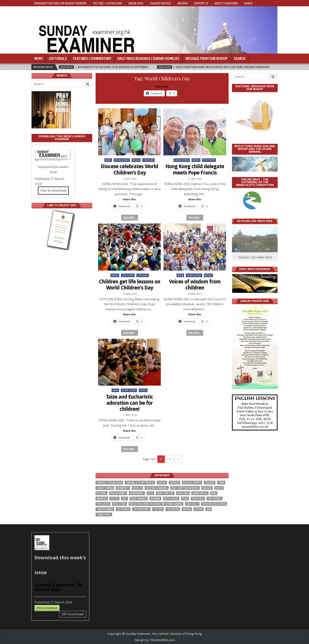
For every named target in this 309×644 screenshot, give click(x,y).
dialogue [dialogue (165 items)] (207, 488)
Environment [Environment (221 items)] (137, 493)
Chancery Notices (160, 3)
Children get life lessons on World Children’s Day (129, 285)
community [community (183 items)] (123, 488)
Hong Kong (122, 160)
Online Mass (136, 3)
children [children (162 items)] (210, 483)
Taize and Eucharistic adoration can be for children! (129, 403)
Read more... (130, 218)
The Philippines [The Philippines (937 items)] (141, 509)
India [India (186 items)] (214, 493)
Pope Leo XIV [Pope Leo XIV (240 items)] (103, 504)
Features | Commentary (92, 58)
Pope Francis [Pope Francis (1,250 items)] (215, 499)
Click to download (53, 190)
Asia (108, 160)
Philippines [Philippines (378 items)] (198, 499)
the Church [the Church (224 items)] (123, 509)
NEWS (136, 160)
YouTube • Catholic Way (108, 3)
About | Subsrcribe (226, 3)
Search (248, 3)
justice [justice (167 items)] (114, 499)
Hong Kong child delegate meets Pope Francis (195, 169)
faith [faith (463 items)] (150, 493)
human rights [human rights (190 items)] (200, 493)
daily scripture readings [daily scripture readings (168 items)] (185, 488)
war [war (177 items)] (208, 509)
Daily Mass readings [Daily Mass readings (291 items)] (157, 488)
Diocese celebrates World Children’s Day (129, 169)
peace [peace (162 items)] (185, 499)
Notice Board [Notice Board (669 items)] (171, 499)
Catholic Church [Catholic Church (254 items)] (192, 483)
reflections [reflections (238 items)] (120, 504)
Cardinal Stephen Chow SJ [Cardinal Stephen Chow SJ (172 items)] (140, 483)
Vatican (148, 160)
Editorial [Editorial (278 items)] (101, 493)
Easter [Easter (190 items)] (219, 488)
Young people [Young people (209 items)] (104, 515)
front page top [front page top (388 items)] (165, 493)
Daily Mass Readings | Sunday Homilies (148, 58)
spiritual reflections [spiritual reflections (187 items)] (214, 504)
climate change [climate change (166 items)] (105, 488)
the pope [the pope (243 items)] (158, 509)
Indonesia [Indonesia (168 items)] (102, 499)
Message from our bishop (207, 58)
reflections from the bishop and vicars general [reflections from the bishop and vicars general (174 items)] (156, 504)
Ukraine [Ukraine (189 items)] (187, 509)
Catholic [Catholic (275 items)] (174, 483)
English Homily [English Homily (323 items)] (118, 493)
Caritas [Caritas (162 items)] (162, 483)
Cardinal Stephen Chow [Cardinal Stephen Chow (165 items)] (109, 483)
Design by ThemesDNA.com (155, 640)
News (39, 58)
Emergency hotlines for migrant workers (60, 3)
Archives (183, 3)
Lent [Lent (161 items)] (125, 499)
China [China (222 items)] (221, 483)
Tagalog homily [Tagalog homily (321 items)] (105, 509)
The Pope (209, 160)
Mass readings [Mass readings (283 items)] (139, 499)
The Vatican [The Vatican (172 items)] (173, 509)
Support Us (201, 3)
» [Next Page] (178, 459)
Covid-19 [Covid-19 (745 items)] (137, 488)
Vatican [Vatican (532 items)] (199, 509)
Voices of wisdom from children (195, 285)
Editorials (58, 58)
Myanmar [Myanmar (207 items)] (155, 499)
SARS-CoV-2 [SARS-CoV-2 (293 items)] (192, 504)
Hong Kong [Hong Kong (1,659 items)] (183, 493)
